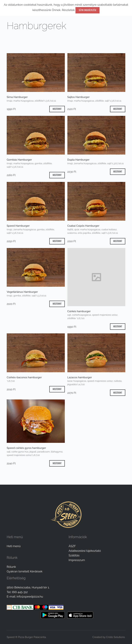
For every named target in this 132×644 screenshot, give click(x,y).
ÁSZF (72, 546)
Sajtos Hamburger (79, 97)
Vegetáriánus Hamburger (22, 292)
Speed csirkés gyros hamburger (26, 448)
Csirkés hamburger (79, 311)
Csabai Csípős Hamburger (83, 226)
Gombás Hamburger (19, 160)
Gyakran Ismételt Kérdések (25, 571)
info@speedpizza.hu (30, 597)
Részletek (68, 10)
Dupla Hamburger (78, 160)
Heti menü (14, 546)
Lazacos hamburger (80, 377)
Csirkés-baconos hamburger (24, 377)
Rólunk (11, 567)
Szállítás (74, 555)
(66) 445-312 (20, 592)
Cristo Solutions (115, 637)
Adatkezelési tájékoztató (85, 551)
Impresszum (77, 560)
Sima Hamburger (17, 97)
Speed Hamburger (18, 226)
